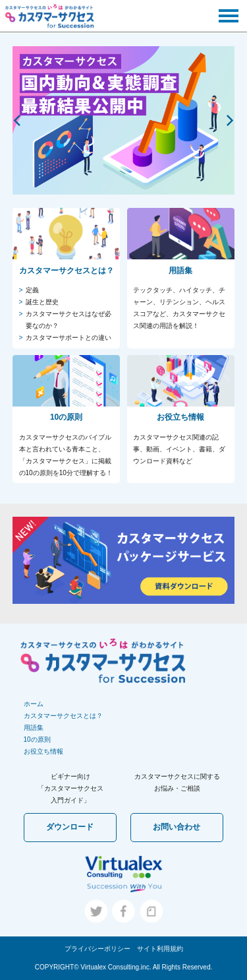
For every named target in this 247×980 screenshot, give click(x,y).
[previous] (18, 120)
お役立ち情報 (43, 751)
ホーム (34, 704)
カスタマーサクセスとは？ (63, 716)
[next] (229, 120)
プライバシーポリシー (97, 949)
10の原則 (37, 739)
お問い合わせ (177, 827)
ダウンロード (70, 827)
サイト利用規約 (160, 949)
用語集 (34, 728)
